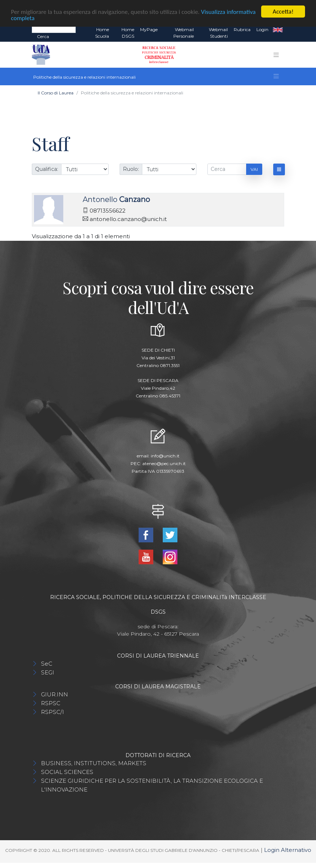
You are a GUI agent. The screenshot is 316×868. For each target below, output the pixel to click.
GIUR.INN (54, 694)
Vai (254, 169)
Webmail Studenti (218, 33)
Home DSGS (128, 33)
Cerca (43, 36)
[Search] (54, 29)
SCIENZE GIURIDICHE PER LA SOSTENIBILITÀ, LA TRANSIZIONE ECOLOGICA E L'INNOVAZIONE (152, 785)
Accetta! (283, 12)
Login (262, 29)
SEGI (48, 672)
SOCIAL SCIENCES (67, 772)
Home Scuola (102, 33)
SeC (47, 664)
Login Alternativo (288, 850)
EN (278, 30)
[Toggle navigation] (276, 55)
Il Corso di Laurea (56, 93)
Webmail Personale (184, 33)
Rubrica (242, 29)
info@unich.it (165, 456)
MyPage (149, 29)
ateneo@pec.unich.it (164, 463)
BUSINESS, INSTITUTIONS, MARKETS (94, 763)
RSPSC (51, 703)
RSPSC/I (52, 712)
